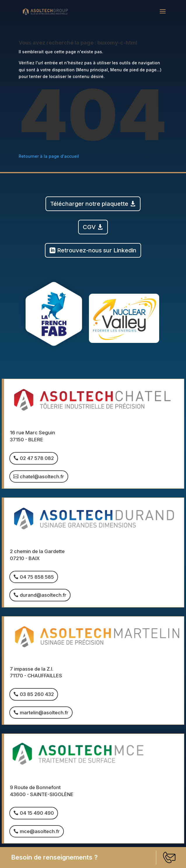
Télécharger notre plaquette (89, 204)
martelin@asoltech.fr (44, 713)
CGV (89, 227)
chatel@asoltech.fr (42, 476)
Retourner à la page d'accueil (49, 156)
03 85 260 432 (37, 694)
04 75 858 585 (37, 577)
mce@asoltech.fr (40, 831)
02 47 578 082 (37, 458)
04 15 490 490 (37, 813)
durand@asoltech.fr (43, 595)
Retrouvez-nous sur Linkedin (97, 250)
